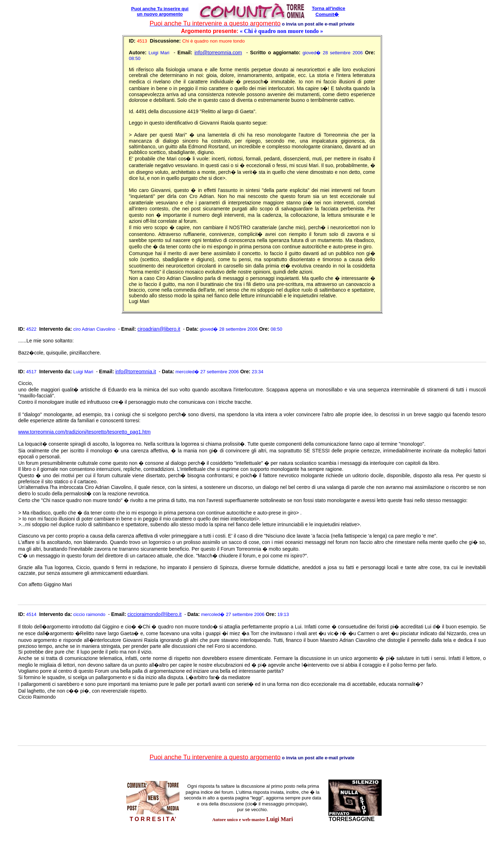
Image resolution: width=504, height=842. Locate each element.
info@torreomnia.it (136, 372)
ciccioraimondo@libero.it (154, 614)
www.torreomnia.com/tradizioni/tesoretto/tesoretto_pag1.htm (84, 432)
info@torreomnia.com (218, 53)
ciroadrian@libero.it (159, 329)
